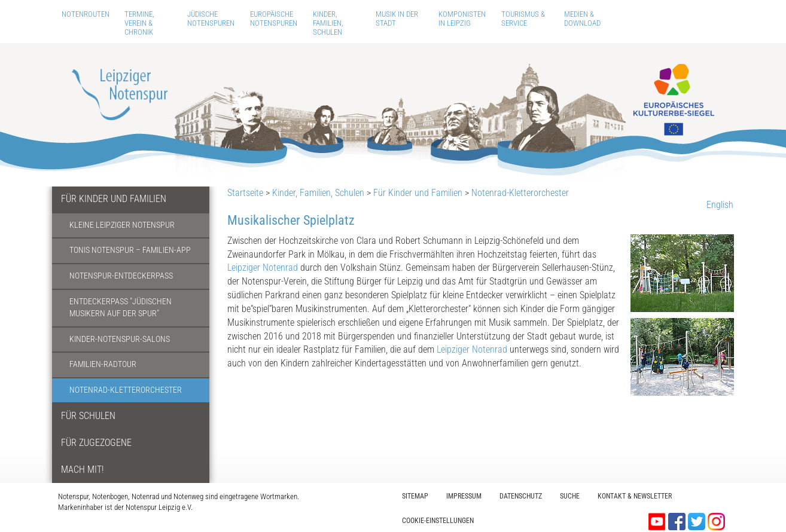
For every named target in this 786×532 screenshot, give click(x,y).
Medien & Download (582, 19)
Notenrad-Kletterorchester (126, 390)
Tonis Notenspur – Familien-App (130, 250)
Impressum (464, 496)
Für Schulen (88, 416)
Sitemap (415, 496)
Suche (570, 496)
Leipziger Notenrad (263, 267)
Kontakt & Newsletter (635, 496)
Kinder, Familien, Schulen (328, 23)
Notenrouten (86, 14)
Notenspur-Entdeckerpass (121, 276)
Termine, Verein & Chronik (139, 23)
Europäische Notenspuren (274, 19)
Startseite (245, 193)
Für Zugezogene (96, 443)
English (720, 205)
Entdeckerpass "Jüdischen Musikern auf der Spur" (121, 308)
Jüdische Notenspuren (211, 19)
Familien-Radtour (103, 364)
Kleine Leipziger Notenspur (122, 225)
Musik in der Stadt (397, 19)
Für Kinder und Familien (114, 199)
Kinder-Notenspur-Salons (120, 339)
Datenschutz (521, 496)
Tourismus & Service (523, 19)
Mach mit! (82, 470)
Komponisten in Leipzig (462, 19)
